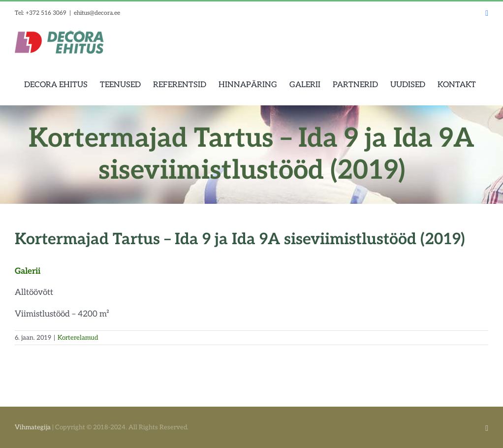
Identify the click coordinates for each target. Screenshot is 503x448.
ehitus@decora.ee (97, 13)
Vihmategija (33, 427)
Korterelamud (78, 338)
